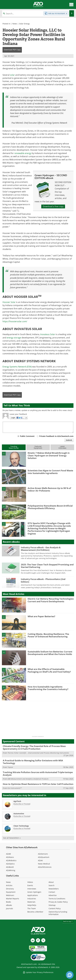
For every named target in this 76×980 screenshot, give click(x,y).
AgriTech (17, 801)
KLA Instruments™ (15, 788)
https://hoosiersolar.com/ (15, 321)
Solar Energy (24, 24)
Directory (10, 889)
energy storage (14, 338)
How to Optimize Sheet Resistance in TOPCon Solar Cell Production (38, 784)
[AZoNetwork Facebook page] (38, 940)
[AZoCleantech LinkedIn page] (33, 940)
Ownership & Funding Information (58, 913)
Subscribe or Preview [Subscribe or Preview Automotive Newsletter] (22, 816)
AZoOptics (10, 864)
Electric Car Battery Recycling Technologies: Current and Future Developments (51, 600)
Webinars (10, 895)
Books (9, 902)
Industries (32, 899)
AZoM (8, 854)
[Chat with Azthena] (70, 975)
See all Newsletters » (12, 838)
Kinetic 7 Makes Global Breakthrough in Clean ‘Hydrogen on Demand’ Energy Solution (49, 455)
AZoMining (11, 870)
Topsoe (10, 767)
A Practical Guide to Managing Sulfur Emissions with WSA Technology (33, 762)
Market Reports (13, 899)
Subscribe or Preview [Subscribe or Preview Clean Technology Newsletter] (22, 828)
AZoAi (40, 860)
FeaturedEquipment (38, 447)
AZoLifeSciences (45, 867)
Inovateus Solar (48, 334)
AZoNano (10, 857)
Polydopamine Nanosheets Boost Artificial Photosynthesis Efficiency (50, 507)
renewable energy (23, 153)
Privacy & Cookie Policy (58, 902)
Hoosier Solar (9, 302)
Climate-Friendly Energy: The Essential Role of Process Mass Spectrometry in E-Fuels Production (34, 747)
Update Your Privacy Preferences (38, 972)
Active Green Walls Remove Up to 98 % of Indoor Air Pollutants (49, 489)
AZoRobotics (11, 860)
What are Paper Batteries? (41, 616)
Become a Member (35, 912)
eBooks (9, 905)
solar (12, 75)
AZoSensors (43, 854)
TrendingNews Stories (14, 447)
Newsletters (54, 889)
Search (52, 885)
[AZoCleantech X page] (43, 940)
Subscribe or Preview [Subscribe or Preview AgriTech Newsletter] (22, 804)
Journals (10, 908)
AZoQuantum (44, 857)
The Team (32, 908)
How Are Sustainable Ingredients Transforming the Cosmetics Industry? (48, 688)
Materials (31, 902)
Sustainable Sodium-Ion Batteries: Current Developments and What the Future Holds (50, 653)
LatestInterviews (62, 447)
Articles (9, 885)
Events (30, 885)
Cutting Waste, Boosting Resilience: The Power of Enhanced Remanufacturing (48, 635)
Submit (69, 440)
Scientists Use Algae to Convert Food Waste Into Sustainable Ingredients (50, 472)
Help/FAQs (32, 905)
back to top (68, 921)
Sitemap (52, 905)
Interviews (32, 889)
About (51, 882)
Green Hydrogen (34, 892)
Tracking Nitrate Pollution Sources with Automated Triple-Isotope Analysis (38, 773)
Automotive (19, 814)
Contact (52, 892)
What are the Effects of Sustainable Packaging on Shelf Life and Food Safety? (49, 670)
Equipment (11, 892)
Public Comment (27, 436)
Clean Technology (21, 826)
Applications (33, 895)
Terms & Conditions (57, 899)
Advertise (53, 895)
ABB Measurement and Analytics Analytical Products (28, 779)
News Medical (44, 864)
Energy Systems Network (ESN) (17, 367)
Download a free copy (53, 206)
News (15, 24)
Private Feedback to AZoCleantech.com (56, 436)
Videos (30, 882)
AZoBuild (10, 867)
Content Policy (55, 908)
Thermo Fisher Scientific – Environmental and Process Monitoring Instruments (38, 753)
